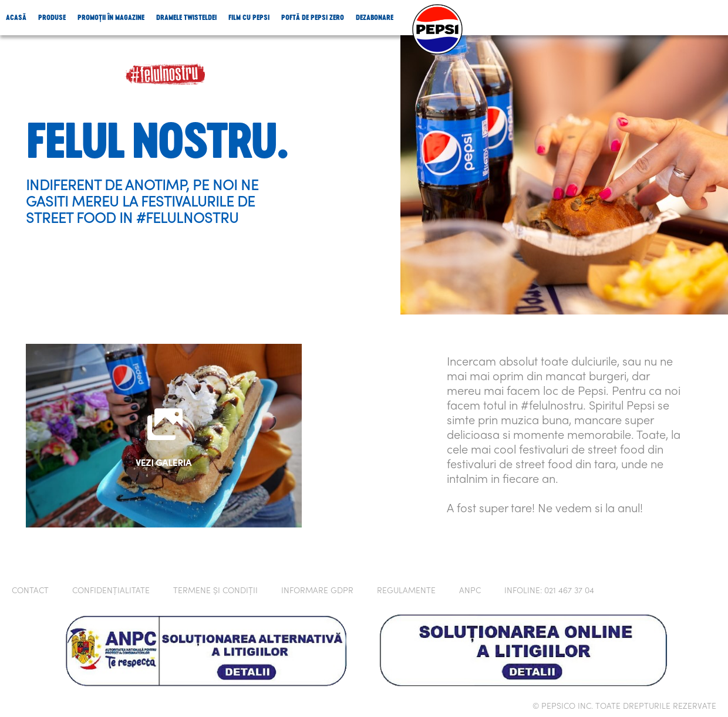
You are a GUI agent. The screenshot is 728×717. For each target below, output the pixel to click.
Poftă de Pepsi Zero (313, 17)
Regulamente (406, 591)
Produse (52, 17)
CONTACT (30, 591)
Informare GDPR (317, 591)
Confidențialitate (111, 591)
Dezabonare (375, 17)
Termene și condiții (215, 591)
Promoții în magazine (111, 17)
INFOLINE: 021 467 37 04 (549, 591)
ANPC (470, 591)
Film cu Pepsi (249, 17)
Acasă (16, 17)
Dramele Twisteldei (186, 17)
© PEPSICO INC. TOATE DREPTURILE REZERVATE (624, 707)
